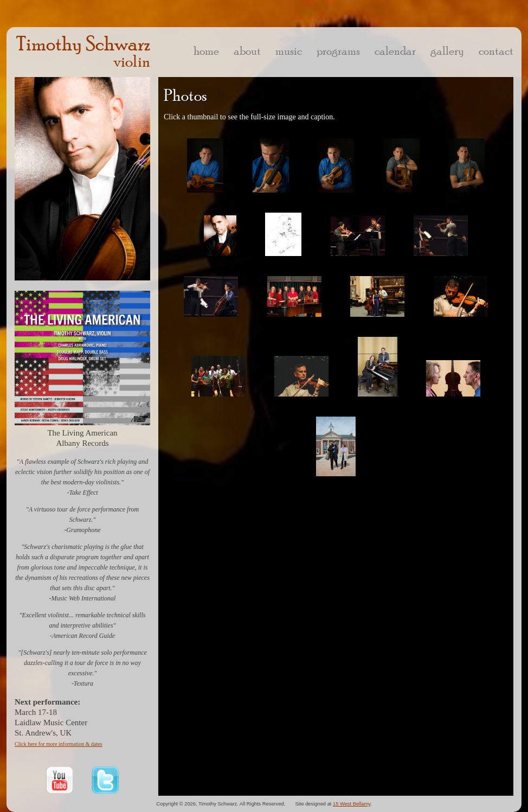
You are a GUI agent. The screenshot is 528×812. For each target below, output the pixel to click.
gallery (447, 50)
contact (496, 50)
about (247, 50)
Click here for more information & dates (59, 744)
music (289, 50)
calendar (395, 50)
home (206, 50)
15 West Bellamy (352, 804)
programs (338, 50)
